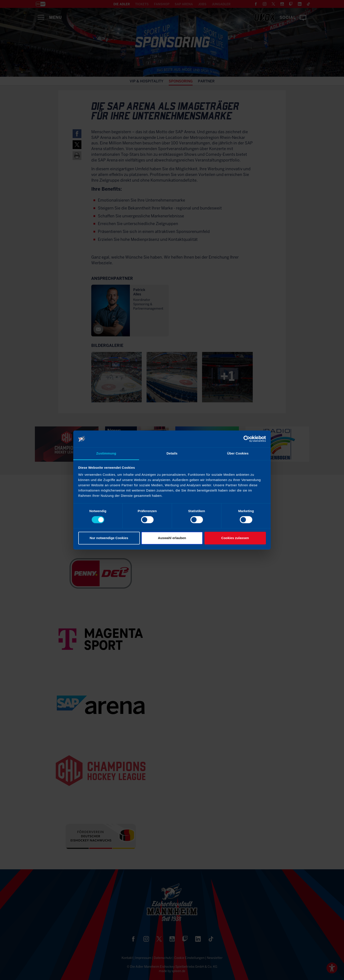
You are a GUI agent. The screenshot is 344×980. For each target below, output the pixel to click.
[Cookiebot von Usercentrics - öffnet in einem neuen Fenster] (247, 439)
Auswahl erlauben (172, 538)
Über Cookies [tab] (238, 453)
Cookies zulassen (235, 538)
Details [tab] (172, 453)
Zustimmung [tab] (106, 453)
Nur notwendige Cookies (109, 538)
